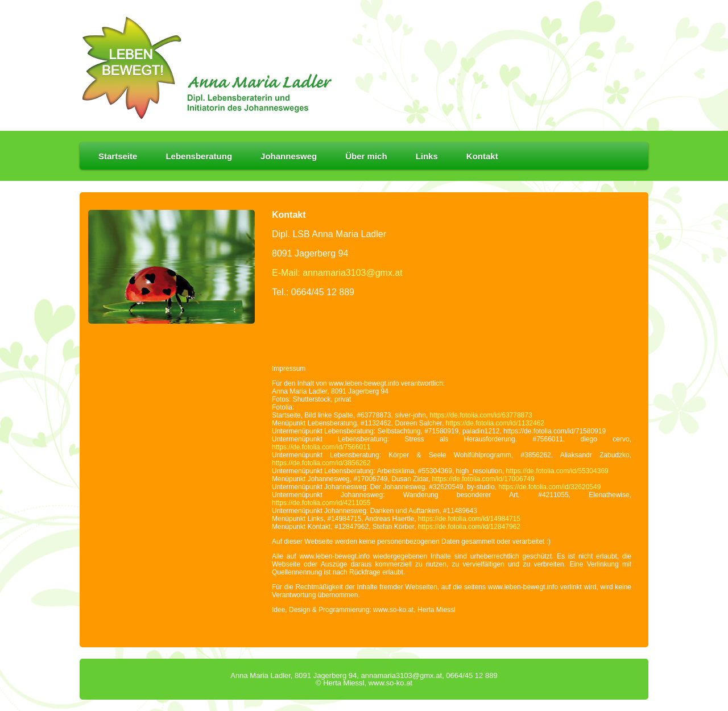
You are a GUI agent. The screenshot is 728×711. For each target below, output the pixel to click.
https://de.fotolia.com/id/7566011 (321, 447)
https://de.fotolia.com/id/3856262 (321, 463)
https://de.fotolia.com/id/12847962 (469, 527)
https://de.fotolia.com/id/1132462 (495, 423)
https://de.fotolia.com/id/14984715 (469, 519)
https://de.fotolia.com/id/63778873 (481, 415)
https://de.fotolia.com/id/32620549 (549, 487)
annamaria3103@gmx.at (401, 675)
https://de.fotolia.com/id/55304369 (557, 471)
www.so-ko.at (390, 683)
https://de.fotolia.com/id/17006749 (483, 479)
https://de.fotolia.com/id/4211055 (321, 503)
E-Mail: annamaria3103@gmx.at (337, 273)
